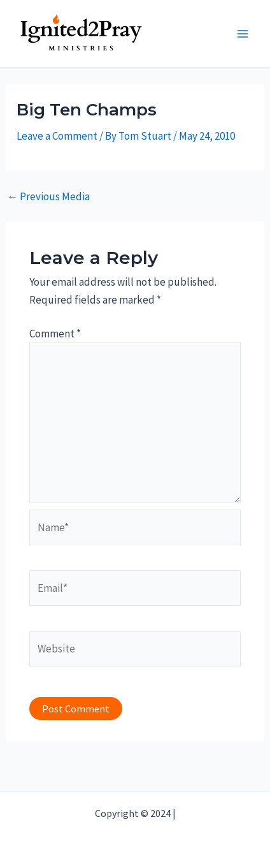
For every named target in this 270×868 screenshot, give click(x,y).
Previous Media (48, 197)
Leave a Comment (57, 136)
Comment (55, 334)
